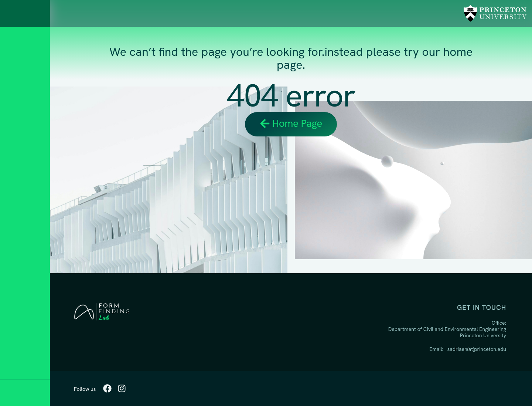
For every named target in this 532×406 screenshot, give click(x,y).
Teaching (25, 183)
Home (18, 142)
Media (19, 264)
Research (26, 163)
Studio (20, 224)
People (21, 203)
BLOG (17, 244)
